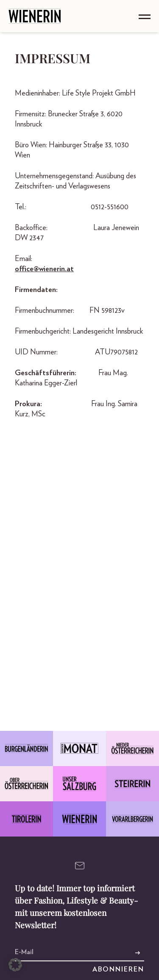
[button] (15, 965)
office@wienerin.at (44, 269)
